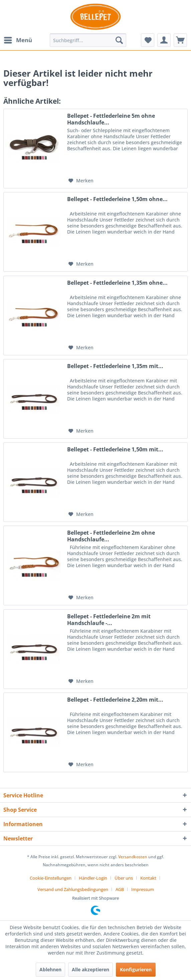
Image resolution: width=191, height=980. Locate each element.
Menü (18, 39)
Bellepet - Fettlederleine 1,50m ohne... (117, 199)
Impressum (143, 889)
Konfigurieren (136, 969)
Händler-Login (93, 878)
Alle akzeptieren (90, 969)
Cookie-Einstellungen (51, 878)
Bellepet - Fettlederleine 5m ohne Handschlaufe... (111, 119)
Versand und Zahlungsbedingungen (73, 889)
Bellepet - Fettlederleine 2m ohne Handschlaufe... (111, 536)
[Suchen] (119, 40)
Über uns (124, 878)
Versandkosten (133, 857)
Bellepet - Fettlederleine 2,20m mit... (115, 700)
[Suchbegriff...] (88, 40)
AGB (120, 889)
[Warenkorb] (180, 40)
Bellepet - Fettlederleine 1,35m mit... (115, 366)
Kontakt (148, 878)
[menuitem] (18, 40)
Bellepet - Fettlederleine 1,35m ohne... (117, 283)
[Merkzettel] (148, 40)
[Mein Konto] (164, 40)
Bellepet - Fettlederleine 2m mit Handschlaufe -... (109, 620)
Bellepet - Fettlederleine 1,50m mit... (115, 450)
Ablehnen (50, 969)
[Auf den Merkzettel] (81, 181)
